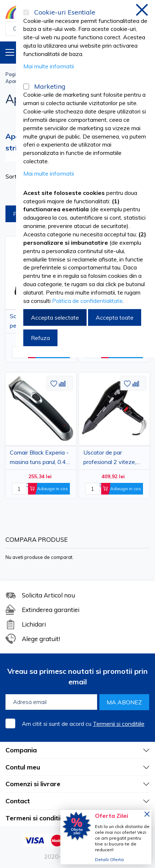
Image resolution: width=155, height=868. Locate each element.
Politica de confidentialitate (87, 301)
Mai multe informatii (49, 66)
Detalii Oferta (109, 859)
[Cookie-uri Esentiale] (26, 12)
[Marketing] (26, 87)
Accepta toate (115, 317)
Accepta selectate (55, 317)
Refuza (40, 338)
